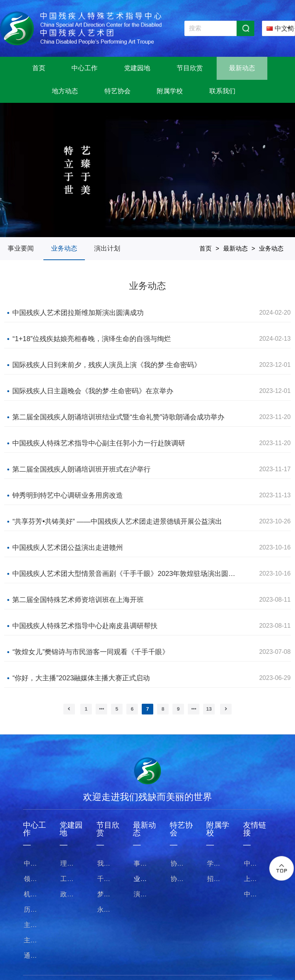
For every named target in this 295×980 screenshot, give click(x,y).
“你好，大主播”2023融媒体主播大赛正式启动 (81, 678)
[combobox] (278, 28)
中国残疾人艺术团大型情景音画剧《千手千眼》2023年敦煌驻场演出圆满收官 (125, 574)
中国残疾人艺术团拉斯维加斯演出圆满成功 (78, 313)
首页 (206, 248)
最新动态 (235, 248)
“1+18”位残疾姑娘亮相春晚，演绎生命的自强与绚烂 (92, 339)
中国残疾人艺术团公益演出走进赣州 (68, 548)
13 (209, 709)
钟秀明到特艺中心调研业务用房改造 (68, 495)
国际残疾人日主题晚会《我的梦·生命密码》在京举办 (93, 391)
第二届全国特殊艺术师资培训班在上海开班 (78, 600)
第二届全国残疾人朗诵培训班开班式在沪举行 (81, 469)
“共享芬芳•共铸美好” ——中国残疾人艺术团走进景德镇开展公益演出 (117, 521)
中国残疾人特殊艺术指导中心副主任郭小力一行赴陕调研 (99, 443)
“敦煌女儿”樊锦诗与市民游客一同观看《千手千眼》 (91, 652)
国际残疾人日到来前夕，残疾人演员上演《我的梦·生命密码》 (107, 365)
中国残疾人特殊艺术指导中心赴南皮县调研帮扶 (85, 626)
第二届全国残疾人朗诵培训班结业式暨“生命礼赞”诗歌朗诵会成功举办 (118, 417)
